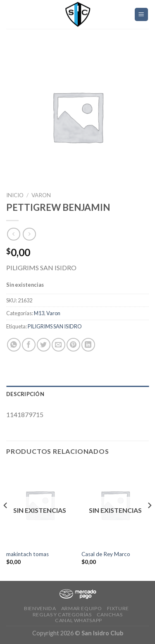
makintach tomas (27, 554)
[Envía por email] (58, 345)
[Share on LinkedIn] (88, 345)
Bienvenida (40, 608)
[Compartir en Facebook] (29, 345)
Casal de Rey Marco (106, 554)
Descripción (25, 394)
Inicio (15, 195)
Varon (41, 195)
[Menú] (142, 15)
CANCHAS (110, 615)
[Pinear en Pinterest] (73, 345)
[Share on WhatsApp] (14, 345)
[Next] (149, 522)
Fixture (118, 608)
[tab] (77, 394)
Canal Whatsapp (79, 620)
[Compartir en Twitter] (44, 345)
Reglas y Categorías (62, 615)
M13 (39, 313)
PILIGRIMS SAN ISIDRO (55, 326)
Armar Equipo (81, 608)
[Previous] (6, 522)
